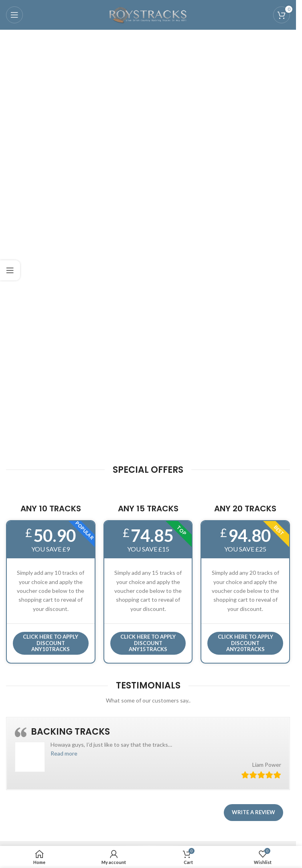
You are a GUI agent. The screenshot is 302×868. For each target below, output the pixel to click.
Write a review (253, 812)
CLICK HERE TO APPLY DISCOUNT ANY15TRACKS (148, 643)
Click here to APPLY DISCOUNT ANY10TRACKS (51, 643)
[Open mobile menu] (14, 15)
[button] (64, 753)
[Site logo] (148, 14)
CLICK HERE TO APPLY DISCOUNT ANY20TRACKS (245, 643)
